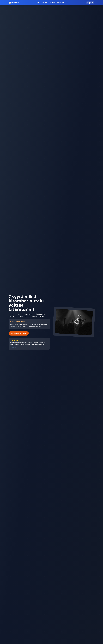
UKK (67, 3)
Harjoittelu (45, 3)
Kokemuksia (61, 3)
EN (92, 3)
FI (90, 3)
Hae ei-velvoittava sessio (19, 333)
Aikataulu (53, 3)
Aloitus (38, 3)
